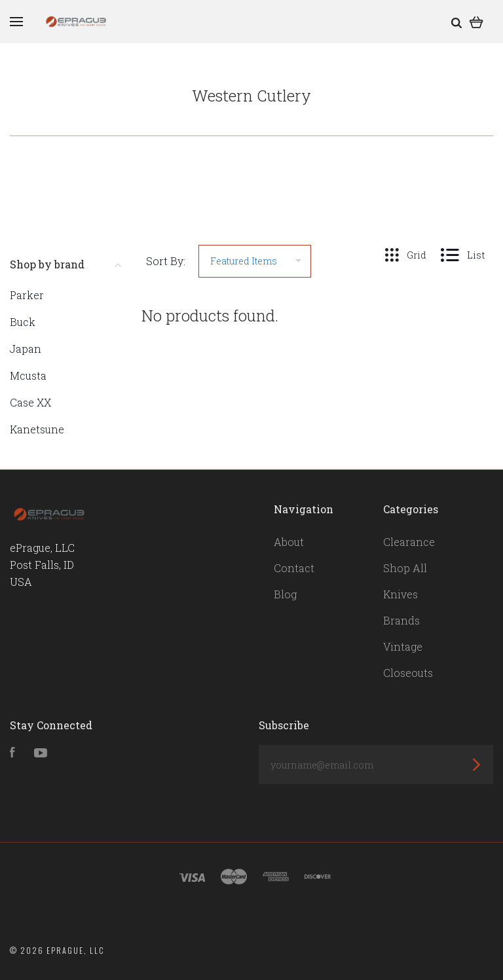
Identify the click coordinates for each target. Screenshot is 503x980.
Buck (23, 322)
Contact (294, 568)
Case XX (30, 402)
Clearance (409, 542)
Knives (401, 594)
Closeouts (408, 673)
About (289, 542)
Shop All (405, 568)
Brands (401, 620)
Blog (285, 594)
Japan (26, 349)
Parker (27, 295)
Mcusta (28, 375)
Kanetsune (37, 429)
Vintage (403, 646)
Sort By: (166, 261)
